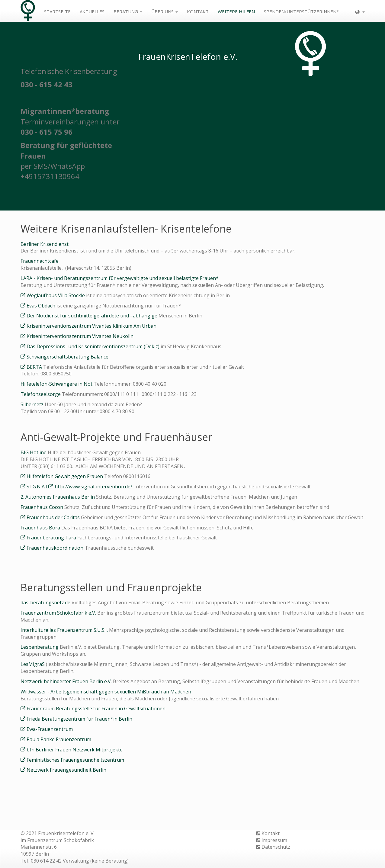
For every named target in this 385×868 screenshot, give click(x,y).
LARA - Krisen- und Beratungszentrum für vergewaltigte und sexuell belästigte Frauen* (120, 278)
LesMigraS (33, 664)
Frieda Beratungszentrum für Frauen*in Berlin (79, 719)
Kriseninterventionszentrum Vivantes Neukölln (80, 336)
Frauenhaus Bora (41, 528)
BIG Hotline (34, 452)
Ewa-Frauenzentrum (50, 729)
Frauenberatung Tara (51, 538)
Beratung (128, 11)
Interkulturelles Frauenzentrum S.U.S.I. (65, 630)
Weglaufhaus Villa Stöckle (56, 295)
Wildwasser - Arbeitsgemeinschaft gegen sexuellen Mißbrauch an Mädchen (106, 692)
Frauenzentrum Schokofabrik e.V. (59, 613)
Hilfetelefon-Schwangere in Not (57, 384)
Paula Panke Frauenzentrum (59, 739)
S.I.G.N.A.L (37, 487)
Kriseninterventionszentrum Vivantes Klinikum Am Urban (91, 326)
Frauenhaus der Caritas (53, 517)
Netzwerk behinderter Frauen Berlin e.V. (67, 681)
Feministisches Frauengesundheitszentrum (75, 760)
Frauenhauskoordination (56, 548)
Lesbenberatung (40, 647)
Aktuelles (92, 11)
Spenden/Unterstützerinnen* (301, 11)
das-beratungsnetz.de (46, 603)
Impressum (274, 840)
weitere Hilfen (236, 11)
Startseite (57, 11)
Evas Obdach (41, 306)
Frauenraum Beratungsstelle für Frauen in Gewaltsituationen (96, 709)
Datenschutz (276, 847)
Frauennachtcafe (40, 261)
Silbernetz (32, 404)
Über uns (165, 11)
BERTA (34, 367)
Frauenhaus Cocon (42, 507)
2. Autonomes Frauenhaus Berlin (58, 497)
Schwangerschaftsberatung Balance (67, 357)
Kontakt (198, 11)
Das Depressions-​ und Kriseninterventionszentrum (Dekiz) (93, 346)
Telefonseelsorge (41, 394)
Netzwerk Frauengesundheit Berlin (66, 770)
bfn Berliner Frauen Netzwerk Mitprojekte (75, 750)
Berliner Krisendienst (45, 244)
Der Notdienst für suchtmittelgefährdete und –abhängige (93, 316)
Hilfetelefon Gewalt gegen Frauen (65, 476)
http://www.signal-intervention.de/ (93, 487)
